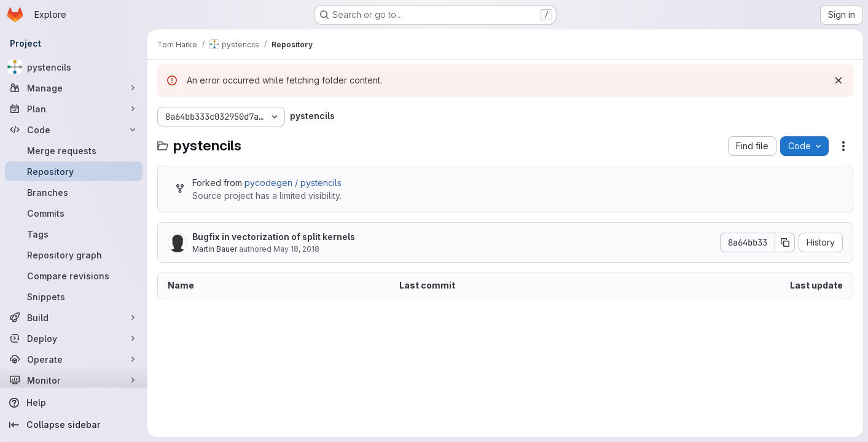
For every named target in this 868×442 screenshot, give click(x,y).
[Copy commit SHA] (785, 242)
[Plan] (74, 109)
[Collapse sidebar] (74, 425)
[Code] (74, 130)
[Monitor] (74, 380)
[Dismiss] (839, 80)
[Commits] (74, 213)
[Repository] (74, 171)
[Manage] (74, 88)
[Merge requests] (74, 150)
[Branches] (74, 192)
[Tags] (74, 234)
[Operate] (74, 359)
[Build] (74, 317)
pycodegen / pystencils (293, 183)
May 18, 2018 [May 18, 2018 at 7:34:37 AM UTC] (296, 249)
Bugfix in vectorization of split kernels (274, 237)
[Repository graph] (74, 255)
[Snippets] (74, 297)
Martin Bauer (215, 249)
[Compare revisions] (74, 276)
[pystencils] (74, 67)
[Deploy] (74, 338)
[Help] (74, 403)
